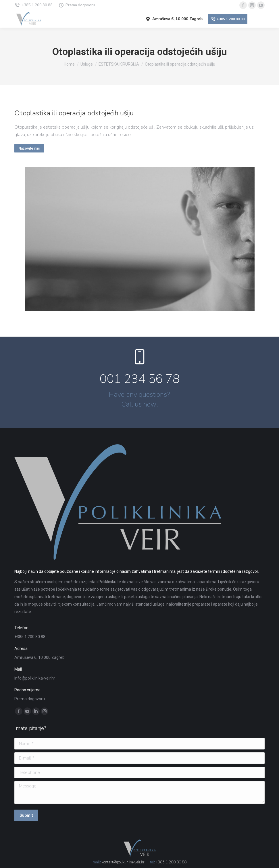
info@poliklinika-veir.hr (35, 678)
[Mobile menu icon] (259, 19)
